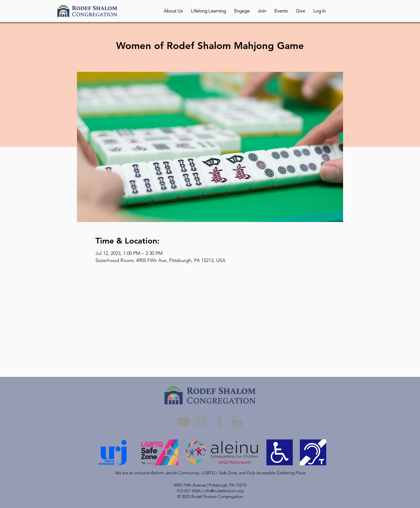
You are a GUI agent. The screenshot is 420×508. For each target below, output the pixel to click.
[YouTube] (184, 422)
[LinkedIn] (237, 422)
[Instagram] (201, 422)
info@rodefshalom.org (224, 491)
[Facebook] (219, 422)
